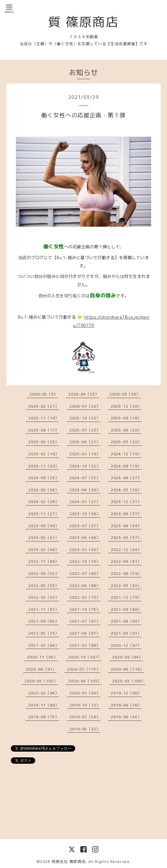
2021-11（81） (44, 609)
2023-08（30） (44, 526)
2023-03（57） (126, 537)
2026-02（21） (44, 406)
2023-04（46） (85, 537)
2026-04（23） (84, 394)
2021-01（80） (85, 645)
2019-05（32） (85, 729)
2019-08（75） (44, 717)
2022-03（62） (126, 586)
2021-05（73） (44, 633)
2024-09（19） (126, 466)
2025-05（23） (44, 442)
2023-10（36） (85, 514)
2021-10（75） (85, 609)
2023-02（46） (44, 550)
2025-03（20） (126, 442)
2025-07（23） (85, 430)
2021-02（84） (44, 645)
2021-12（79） (126, 597)
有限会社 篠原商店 (69, 861)
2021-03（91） (126, 633)
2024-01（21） (85, 502)
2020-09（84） (127, 657)
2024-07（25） (85, 478)
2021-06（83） (126, 621)
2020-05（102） (41, 681)
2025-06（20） (126, 430)
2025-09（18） (126, 418)
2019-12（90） (126, 693)
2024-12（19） (126, 454)
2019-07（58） (85, 717)
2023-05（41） (44, 537)
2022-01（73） (85, 597)
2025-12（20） (126, 406)
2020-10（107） (85, 657)
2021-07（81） (85, 621)
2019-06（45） (126, 717)
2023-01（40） (85, 550)
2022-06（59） (126, 573)
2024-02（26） (44, 502)
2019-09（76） (126, 705)
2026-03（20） (125, 394)
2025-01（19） (85, 454)
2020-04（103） (85, 681)
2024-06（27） (126, 478)
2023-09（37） (126, 514)
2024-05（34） (44, 490)
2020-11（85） (42, 657)
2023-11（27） (44, 514)
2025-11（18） (44, 418)
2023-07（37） (85, 526)
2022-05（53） (44, 586)
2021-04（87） (85, 633)
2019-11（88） (44, 705)
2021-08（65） (44, 621)
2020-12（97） (126, 645)
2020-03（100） (129, 681)
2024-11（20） (44, 466)
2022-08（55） (44, 573)
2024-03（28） (126, 490)
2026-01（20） (85, 406)
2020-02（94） (44, 693)
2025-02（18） (44, 454)
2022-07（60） (85, 573)
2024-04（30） (85, 490)
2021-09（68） (126, 609)
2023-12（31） (126, 502)
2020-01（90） (85, 693)
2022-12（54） (126, 550)
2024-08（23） (44, 478)
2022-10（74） (85, 561)
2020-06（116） (127, 669)
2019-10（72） (85, 705)
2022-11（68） (44, 561)
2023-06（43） (126, 526)
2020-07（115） (84, 669)
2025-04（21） (85, 442)
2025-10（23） (85, 418)
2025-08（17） (44, 430)
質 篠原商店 (83, 22)
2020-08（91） (41, 669)
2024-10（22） (85, 466)
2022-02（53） (44, 597)
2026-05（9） (44, 394)
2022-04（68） (85, 586)
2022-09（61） (126, 561)
